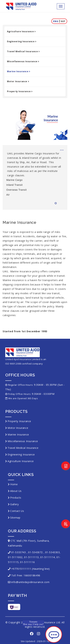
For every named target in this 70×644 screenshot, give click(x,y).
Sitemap (15, 518)
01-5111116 (27, 562)
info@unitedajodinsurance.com (30, 582)
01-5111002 (15, 557)
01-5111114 (48, 557)
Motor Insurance (18, 81)
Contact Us (17, 511)
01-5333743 (19, 552)
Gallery (14, 504)
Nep (63, 21)
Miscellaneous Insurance (23, 61)
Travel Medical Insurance (23, 51)
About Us (16, 491)
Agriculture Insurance (21, 31)
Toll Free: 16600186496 (26, 575)
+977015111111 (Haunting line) (31, 569)
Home (14, 484)
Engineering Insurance (22, 41)
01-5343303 (53, 552)
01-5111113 (31, 557)
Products (16, 498)
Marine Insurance (19, 71)
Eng (56, 21)
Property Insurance (20, 91)
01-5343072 (35, 552)
